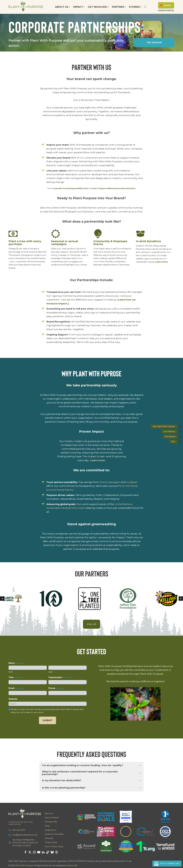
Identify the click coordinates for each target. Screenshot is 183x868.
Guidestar (132, 482)
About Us (49, 813)
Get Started (154, 42)
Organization (60, 678)
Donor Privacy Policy (54, 847)
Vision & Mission (52, 818)
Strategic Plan (51, 822)
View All (91, 624)
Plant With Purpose (24, 865)
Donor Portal (166, 10)
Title (16, 678)
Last (50, 672)
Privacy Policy (51, 842)
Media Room (51, 830)
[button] (63, 7)
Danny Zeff (72, 865)
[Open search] (145, 7)
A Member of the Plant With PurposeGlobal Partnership (21, 823)
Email (16, 688)
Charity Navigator (110, 482)
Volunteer (49, 838)
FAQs (47, 826)
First (11, 672)
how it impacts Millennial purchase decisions (114, 188)
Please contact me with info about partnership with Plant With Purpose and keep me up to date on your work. (47, 711)
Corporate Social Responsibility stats (70, 188)
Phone (56, 688)
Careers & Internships (54, 834)
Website (13, 699)
